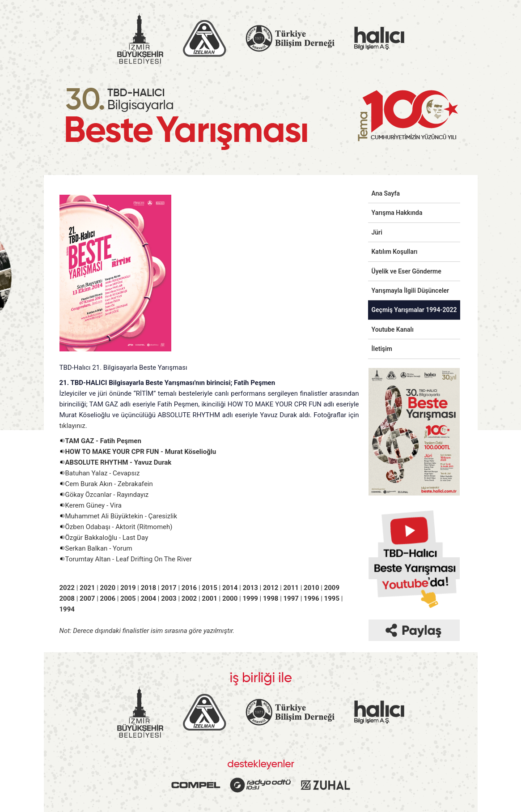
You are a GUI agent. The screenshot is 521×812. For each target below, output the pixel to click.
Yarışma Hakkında (397, 213)
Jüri (377, 232)
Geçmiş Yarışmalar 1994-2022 (414, 310)
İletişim (382, 349)
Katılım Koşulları (395, 252)
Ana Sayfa (386, 193)
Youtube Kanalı (393, 329)
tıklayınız (72, 426)
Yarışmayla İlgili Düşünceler (411, 291)
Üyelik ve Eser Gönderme (407, 271)
